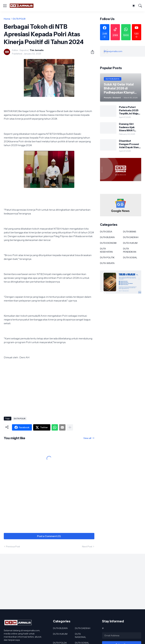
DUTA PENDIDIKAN (130, 250)
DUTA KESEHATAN (106, 250)
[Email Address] (122, 635)
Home (7, 19)
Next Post (87, 547)
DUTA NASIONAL (81, 635)
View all (87, 438)
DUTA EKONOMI (108, 243)
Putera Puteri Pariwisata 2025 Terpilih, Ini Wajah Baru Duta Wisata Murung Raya (130, 110)
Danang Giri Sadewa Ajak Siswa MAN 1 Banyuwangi (127, 127)
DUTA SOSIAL (130, 257)
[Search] (140, 6)
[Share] (91, 52)
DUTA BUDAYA (107, 237)
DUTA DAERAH (131, 237)
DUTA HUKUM (130, 243)
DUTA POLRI (19, 19)
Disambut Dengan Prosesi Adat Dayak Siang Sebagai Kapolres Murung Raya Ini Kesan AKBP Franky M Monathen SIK (130, 144)
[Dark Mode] (134, 6)
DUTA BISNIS (130, 232)
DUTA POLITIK (107, 257)
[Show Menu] (5, 6)
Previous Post (13, 547)
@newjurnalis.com (113, 51)
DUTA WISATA (107, 263)
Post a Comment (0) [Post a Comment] (49, 536)
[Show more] (70, 427)
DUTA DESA (106, 232)
